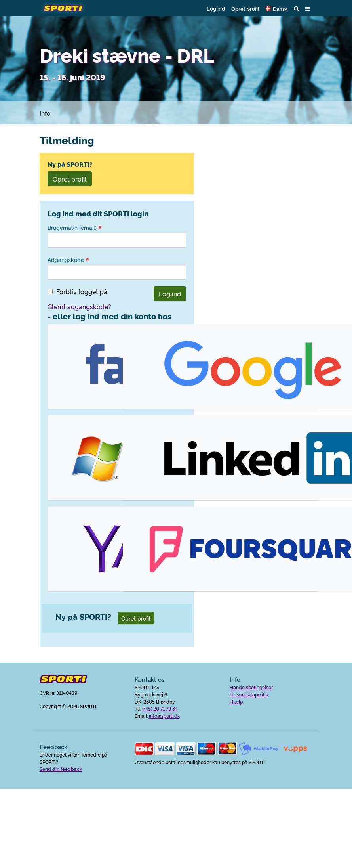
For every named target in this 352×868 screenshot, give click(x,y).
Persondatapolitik (249, 694)
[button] (277, 8)
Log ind (216, 8)
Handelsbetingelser (251, 687)
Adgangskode (68, 260)
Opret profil (245, 8)
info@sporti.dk (164, 716)
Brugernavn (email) (75, 228)
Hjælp (236, 701)
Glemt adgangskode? (79, 306)
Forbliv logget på (82, 291)
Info (45, 113)
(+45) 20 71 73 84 (160, 708)
